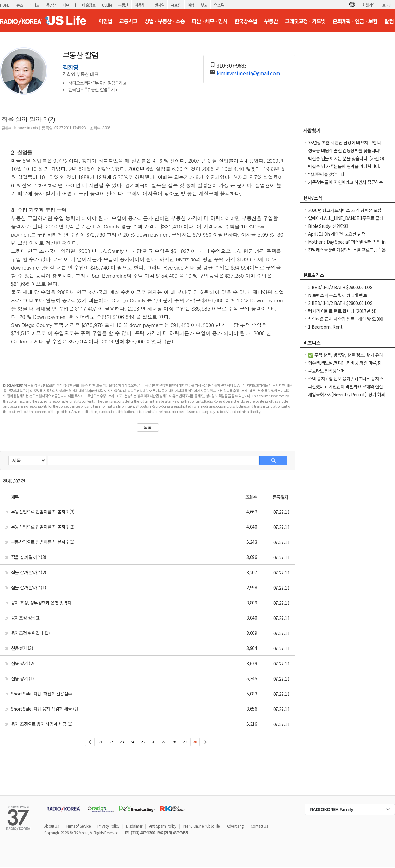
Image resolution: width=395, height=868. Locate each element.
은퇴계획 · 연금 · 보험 (355, 21)
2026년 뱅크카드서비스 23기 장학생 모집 (345, 210)
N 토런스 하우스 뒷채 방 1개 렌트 (337, 295)
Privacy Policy (108, 826)
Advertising (235, 826)
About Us (51, 826)
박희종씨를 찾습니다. (327, 174)
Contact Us (259, 826)
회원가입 (369, 5)
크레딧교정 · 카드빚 (305, 21)
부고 (204, 5)
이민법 (105, 21)
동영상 (51, 5)
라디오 (34, 5)
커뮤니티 (69, 5)
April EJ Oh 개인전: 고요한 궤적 (337, 234)
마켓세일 (158, 5)
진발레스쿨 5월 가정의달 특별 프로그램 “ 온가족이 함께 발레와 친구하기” (347, 253)
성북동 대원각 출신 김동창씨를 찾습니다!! (345, 150)
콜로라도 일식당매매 (326, 371)
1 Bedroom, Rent (325, 327)
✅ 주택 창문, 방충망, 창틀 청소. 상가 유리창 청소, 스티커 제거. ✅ (345, 358)
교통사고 (128, 21)
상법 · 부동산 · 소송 (164, 21)
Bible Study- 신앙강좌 (328, 226)
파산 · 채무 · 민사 (209, 21)
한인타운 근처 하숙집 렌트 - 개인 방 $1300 (346, 319)
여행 (191, 5)
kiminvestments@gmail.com (249, 73)
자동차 (140, 5)
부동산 (123, 5)
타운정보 (89, 5)
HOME (5, 5)
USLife (107, 5)
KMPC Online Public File (201, 826)
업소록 (219, 5)
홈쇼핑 (176, 5)
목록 (148, 428)
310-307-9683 (232, 65)
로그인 (387, 5)
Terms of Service (78, 826)
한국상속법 (246, 21)
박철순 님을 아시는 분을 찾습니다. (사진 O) (346, 158)
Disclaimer (134, 826)
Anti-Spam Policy (163, 826)
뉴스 (20, 5)
